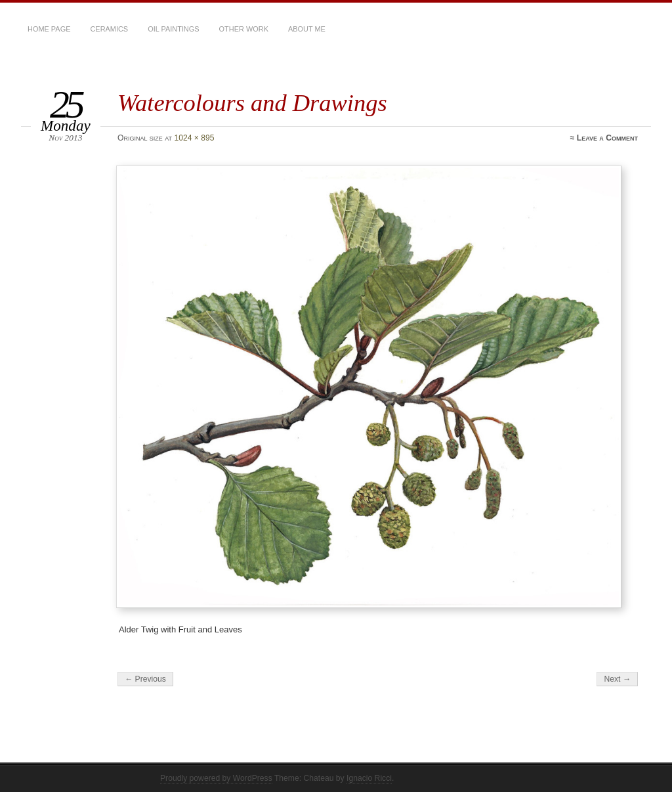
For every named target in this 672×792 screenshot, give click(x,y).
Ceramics (109, 29)
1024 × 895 (194, 138)
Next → (617, 679)
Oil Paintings (173, 29)
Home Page (49, 29)
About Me (307, 29)
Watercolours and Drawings (252, 103)
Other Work (244, 29)
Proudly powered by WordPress (216, 778)
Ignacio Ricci (369, 778)
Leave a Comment (607, 138)
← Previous (145, 679)
